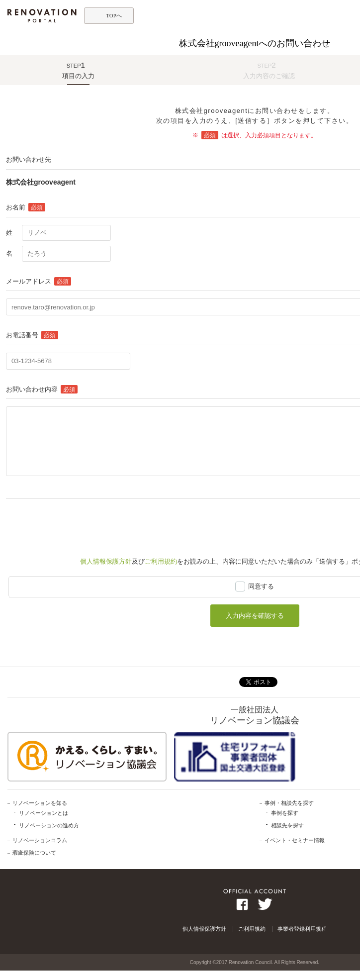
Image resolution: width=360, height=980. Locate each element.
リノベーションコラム (40, 840)
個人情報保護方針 (106, 561)
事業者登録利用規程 (302, 929)
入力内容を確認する (255, 616)
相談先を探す (287, 825)
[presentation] (82, 523)
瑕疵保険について (34, 853)
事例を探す (285, 813)
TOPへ (114, 15)
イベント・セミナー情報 (295, 840)
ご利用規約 (161, 561)
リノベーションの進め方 (49, 825)
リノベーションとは (44, 813)
